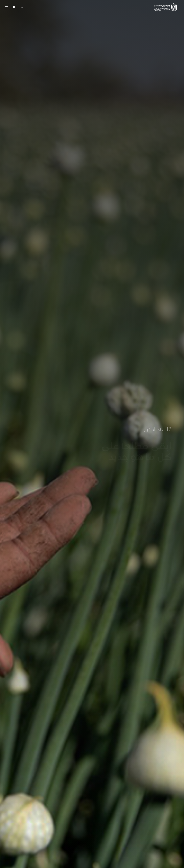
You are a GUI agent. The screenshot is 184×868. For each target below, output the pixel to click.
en (22, 7)
